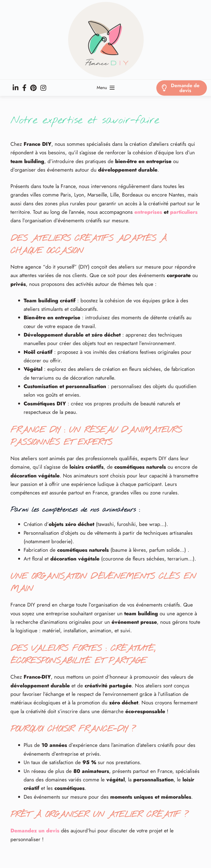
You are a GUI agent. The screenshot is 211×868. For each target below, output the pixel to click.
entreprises (148, 212)
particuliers (184, 212)
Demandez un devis (35, 831)
